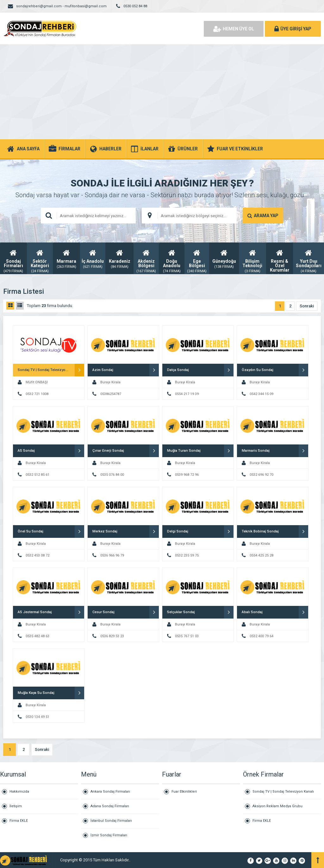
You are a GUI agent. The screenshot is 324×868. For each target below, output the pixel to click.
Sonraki (307, 306)
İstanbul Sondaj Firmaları (111, 821)
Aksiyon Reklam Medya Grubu (277, 806)
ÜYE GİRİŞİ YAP (293, 29)
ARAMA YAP (263, 216)
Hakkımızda (19, 792)
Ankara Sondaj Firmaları (110, 792)
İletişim (16, 806)
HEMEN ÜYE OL (234, 29)
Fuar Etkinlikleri (184, 792)
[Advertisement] (162, 92)
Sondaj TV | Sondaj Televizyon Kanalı (283, 792)
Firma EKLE (19, 821)
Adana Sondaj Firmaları (110, 806)
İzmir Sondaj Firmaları (109, 835)
